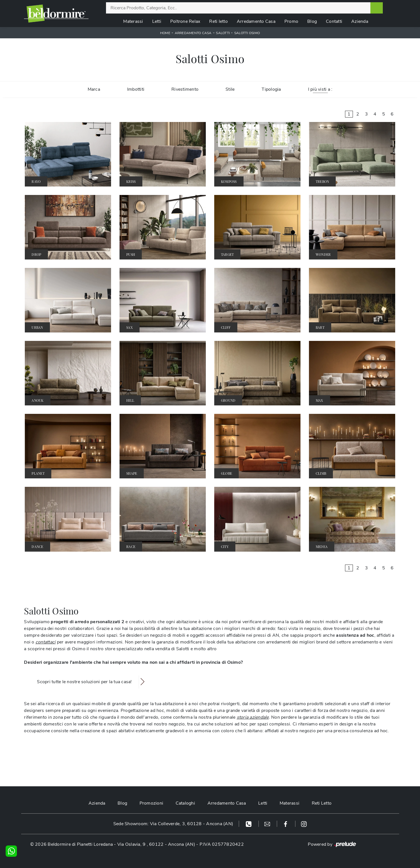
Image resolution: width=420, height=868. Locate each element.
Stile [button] (230, 89)
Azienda (360, 21)
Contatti (334, 21)
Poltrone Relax (185, 21)
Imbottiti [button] (136, 89)
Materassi (133, 21)
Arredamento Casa (256, 21)
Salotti (223, 33)
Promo (291, 21)
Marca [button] (94, 89)
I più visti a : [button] (320, 89)
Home (165, 33)
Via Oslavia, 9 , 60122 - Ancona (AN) (156, 844)
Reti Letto (322, 803)
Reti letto (218, 21)
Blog (312, 21)
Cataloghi (185, 803)
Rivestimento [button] (185, 89)
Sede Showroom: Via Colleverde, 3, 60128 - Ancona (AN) (173, 824)
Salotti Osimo (247, 33)
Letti (157, 21)
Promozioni (151, 803)
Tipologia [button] (271, 89)
